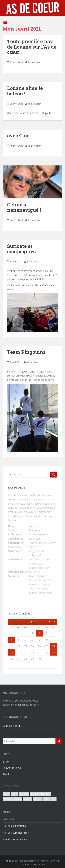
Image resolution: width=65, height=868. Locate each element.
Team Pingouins (26, 352)
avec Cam (18, 135)
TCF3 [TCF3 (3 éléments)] (46, 799)
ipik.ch (6, 762)
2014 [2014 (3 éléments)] (14, 794)
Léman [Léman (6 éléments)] (27, 799)
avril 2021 (32, 622)
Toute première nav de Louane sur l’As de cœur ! (32, 47)
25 (53, 652)
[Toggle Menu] (5, 22)
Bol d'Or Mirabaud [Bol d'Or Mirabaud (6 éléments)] (40, 794)
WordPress (39, 864)
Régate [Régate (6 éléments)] (37, 799)
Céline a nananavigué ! (24, 207)
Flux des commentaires (16, 833)
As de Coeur (34, 62)
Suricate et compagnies (21, 249)
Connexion (9, 819)
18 (53, 646)
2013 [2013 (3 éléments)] (6, 794)
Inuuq (6, 774)
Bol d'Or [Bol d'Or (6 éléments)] (24, 794)
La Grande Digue (12, 768)
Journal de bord (11, 726)
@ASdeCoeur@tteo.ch (27, 701)
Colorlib (55, 861)
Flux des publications (14, 826)
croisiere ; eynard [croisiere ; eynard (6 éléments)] (12, 799)
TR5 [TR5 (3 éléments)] (53, 799)
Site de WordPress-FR (15, 839)
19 (12, 652)
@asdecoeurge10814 (27, 705)
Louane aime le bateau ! (25, 91)
